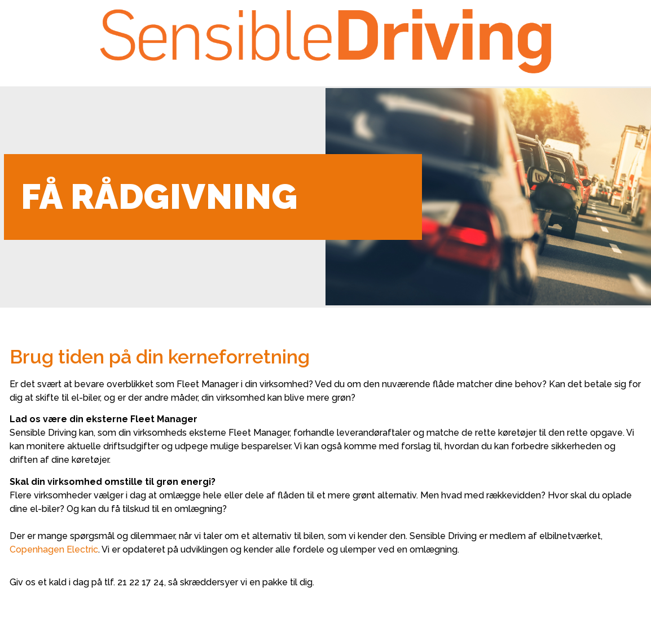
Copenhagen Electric (54, 549)
